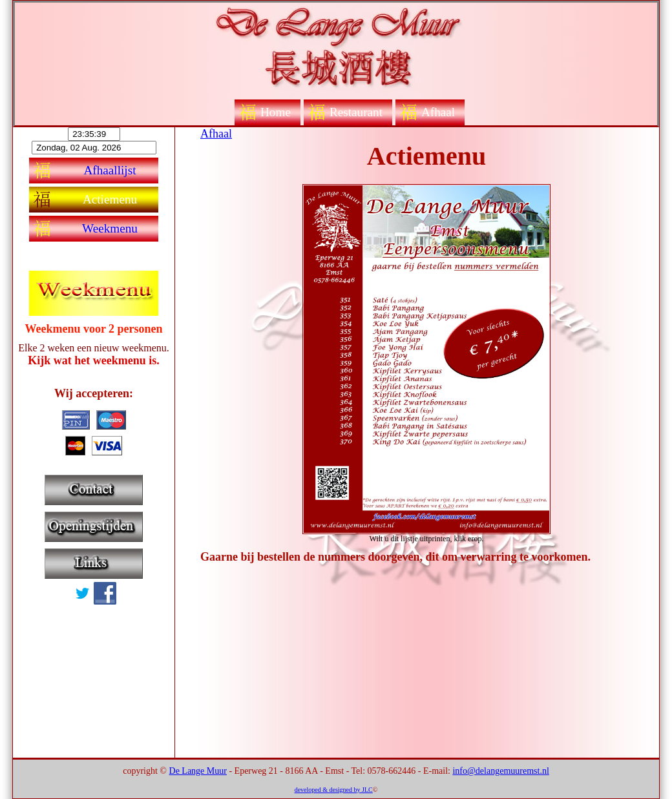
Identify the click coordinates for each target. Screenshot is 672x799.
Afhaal (438, 112)
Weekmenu (110, 228)
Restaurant (356, 112)
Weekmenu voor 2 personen (93, 329)
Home (276, 112)
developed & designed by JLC (334, 790)
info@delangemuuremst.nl (500, 771)
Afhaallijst (110, 170)
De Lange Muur (198, 771)
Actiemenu (110, 199)
